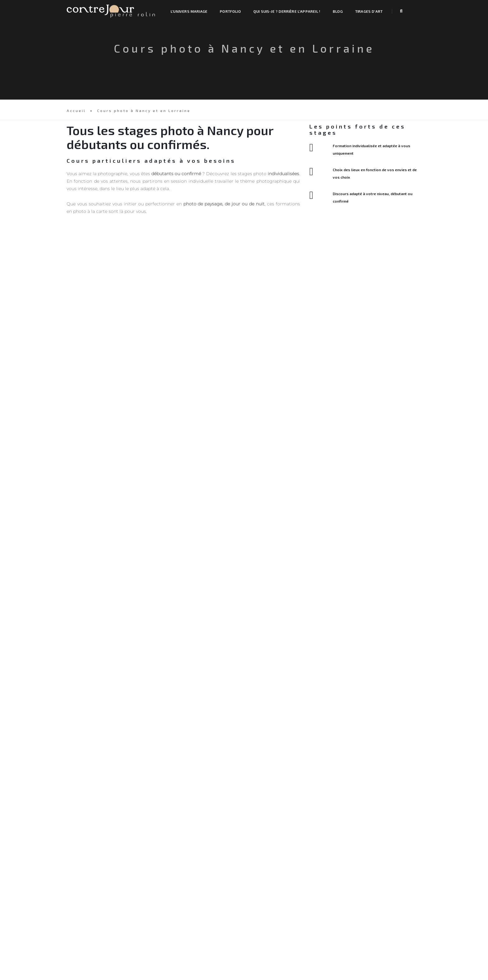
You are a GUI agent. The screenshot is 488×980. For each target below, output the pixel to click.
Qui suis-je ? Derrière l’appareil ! (287, 11)
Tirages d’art (369, 11)
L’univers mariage (189, 11)
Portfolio (230, 11)
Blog (338, 11)
